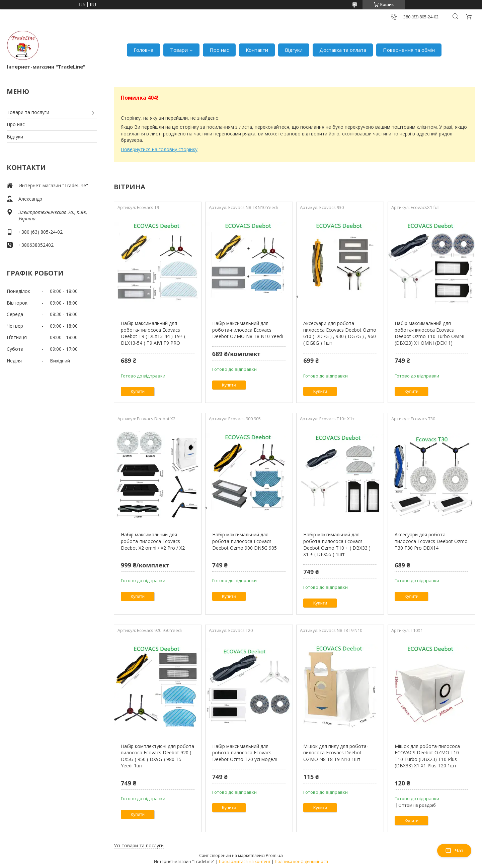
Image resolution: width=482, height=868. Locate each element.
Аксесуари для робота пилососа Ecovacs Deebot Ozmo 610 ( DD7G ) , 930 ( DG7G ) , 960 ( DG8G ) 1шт (340, 333)
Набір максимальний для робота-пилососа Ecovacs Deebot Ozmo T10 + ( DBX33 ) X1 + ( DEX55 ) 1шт (337, 544)
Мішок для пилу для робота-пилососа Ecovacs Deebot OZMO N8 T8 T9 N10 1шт (336, 753)
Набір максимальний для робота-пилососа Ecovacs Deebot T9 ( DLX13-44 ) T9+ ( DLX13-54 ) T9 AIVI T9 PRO (153, 333)
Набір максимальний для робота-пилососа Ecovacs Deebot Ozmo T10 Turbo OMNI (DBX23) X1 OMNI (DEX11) (429, 333)
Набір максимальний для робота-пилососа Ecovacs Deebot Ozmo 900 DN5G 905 (245, 541)
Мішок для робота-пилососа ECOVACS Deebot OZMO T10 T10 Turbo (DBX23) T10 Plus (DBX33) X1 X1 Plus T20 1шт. (427, 756)
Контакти (257, 50)
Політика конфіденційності (301, 861)
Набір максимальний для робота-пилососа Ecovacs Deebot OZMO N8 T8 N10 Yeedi (248, 330)
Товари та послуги (28, 112)
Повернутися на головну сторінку (159, 149)
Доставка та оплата (343, 50)
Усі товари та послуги (139, 845)
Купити (138, 391)
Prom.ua (274, 855)
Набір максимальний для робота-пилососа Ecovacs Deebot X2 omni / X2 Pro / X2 (153, 541)
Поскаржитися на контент (245, 861)
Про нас (219, 50)
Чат (454, 851)
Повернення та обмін (409, 50)
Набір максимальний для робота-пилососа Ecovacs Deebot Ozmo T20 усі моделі (245, 753)
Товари (179, 50)
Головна (143, 50)
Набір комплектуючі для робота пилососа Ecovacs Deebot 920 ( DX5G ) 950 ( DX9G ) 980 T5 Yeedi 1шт (157, 756)
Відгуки (294, 50)
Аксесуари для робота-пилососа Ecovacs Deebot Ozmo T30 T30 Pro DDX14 (431, 541)
